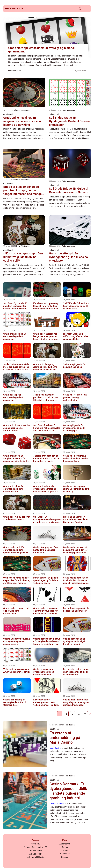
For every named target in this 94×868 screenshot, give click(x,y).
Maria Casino (55, 748)
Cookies (65, 850)
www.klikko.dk (38, 857)
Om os (65, 847)
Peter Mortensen (15, 71)
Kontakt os (65, 854)
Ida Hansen (70, 725)
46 (85, 714)
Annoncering (65, 844)
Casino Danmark (57, 804)
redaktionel (8, 114)
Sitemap (65, 857)
